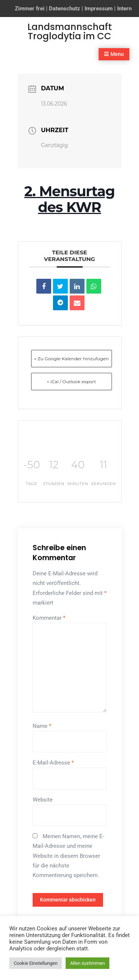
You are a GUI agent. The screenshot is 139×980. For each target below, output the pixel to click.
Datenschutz (64, 9)
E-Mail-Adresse (53, 763)
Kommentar (49, 618)
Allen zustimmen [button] (87, 963)
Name (42, 726)
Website (43, 800)
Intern (124, 9)
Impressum (99, 9)
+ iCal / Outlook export (71, 382)
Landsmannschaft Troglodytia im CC (70, 31)
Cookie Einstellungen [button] (36, 963)
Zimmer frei (30, 9)
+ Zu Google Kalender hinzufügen (72, 359)
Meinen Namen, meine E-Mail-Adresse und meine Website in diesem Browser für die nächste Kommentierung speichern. (68, 856)
